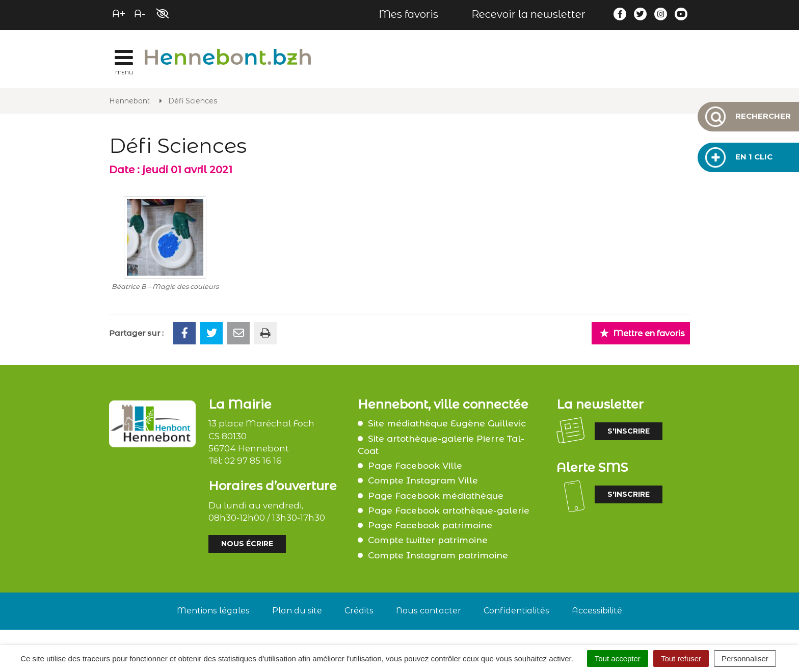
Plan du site (297, 611)
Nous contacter (429, 611)
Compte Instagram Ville (423, 480)
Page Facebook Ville (415, 466)
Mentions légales (213, 611)
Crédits (359, 611)
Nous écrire (247, 544)
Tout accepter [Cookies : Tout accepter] (618, 658)
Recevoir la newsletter (528, 14)
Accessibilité (597, 611)
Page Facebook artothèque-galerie (449, 510)
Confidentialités (516, 611)
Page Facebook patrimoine (430, 525)
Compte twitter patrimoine (428, 540)
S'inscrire (629, 431)
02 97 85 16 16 (253, 461)
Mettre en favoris (642, 333)
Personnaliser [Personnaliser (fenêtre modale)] (745, 658)
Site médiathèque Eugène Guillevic (447, 423)
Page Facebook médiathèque (436, 496)
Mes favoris (408, 14)
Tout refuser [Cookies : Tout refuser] (681, 658)
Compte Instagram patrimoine (438, 555)
